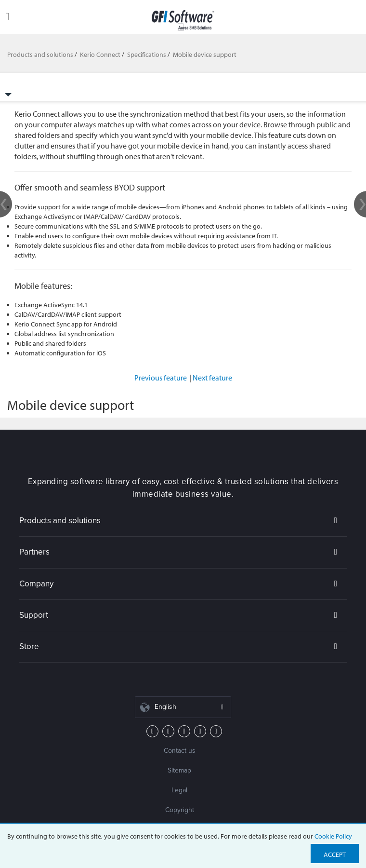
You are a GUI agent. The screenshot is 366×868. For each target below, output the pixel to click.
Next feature (212, 378)
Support (34, 615)
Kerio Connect (100, 54)
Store (29, 646)
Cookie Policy (333, 836)
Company (36, 584)
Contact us (180, 751)
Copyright (180, 810)
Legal (179, 790)
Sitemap (179, 770)
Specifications (147, 54)
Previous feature (163, 378)
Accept (335, 854)
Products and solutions (40, 54)
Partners (34, 552)
